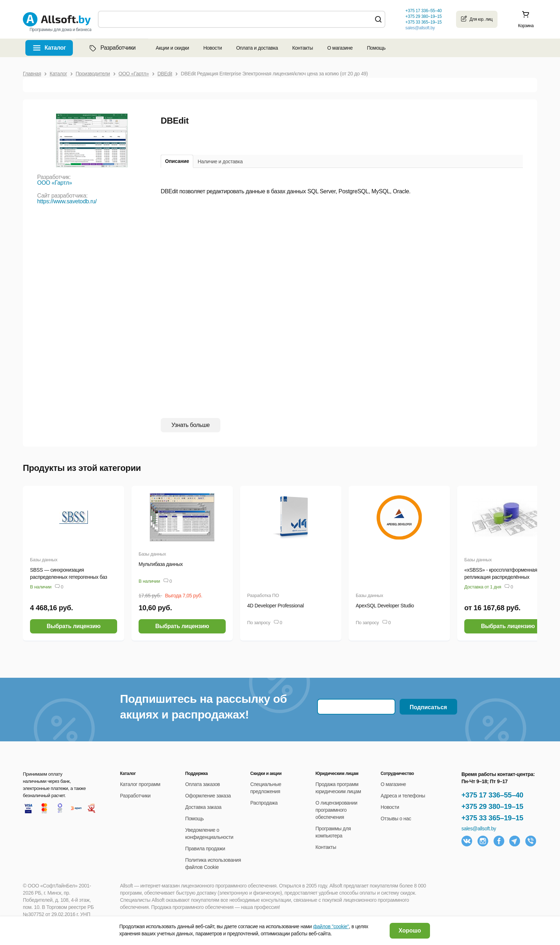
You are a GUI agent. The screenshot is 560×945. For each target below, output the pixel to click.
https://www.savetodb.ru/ (67, 201)
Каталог (55, 48)
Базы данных (44, 560)
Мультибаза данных (161, 564)
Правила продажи (205, 849)
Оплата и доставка (257, 48)
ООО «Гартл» (55, 183)
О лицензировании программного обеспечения (336, 810)
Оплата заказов (202, 784)
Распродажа (264, 803)
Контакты (302, 48)
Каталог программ (140, 784)
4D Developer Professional (276, 606)
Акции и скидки (172, 48)
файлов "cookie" (331, 926)
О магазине (340, 48)
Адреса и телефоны (403, 796)
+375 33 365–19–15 (492, 818)
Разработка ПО (263, 595)
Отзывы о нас (396, 819)
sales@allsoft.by (420, 28)
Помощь (376, 48)
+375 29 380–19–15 (492, 806)
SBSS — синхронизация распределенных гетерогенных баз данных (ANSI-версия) (69, 577)
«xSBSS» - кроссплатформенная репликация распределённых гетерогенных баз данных (501, 577)
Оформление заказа (208, 796)
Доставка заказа (203, 807)
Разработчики (112, 48)
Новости (212, 48)
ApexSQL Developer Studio (385, 606)
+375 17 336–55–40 (492, 795)
